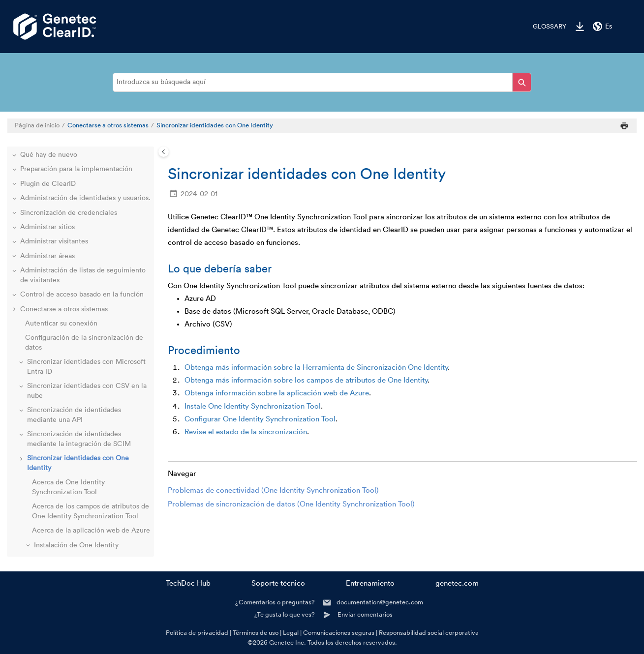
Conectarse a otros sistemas (108, 125)
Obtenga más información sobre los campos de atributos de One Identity (306, 380)
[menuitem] (545, 27)
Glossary (550, 27)
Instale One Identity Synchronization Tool (253, 406)
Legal (291, 633)
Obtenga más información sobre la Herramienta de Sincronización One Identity (316, 368)
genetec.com (457, 583)
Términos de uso (256, 633)
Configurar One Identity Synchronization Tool (260, 419)
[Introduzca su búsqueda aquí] (522, 82)
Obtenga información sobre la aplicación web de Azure (277, 393)
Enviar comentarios (365, 614)
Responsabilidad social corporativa (429, 633)
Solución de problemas (56, 516)
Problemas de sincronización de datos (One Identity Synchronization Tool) (291, 504)
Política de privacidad (197, 633)
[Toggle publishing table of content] (164, 152)
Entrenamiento (370, 583)
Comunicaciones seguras (339, 633)
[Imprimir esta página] (624, 126)
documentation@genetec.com (380, 602)
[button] (22, 175)
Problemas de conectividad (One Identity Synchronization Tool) (273, 490)
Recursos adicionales (53, 531)
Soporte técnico (278, 583)
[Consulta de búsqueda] (322, 82)
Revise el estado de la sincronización (246, 432)
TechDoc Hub (188, 583)
